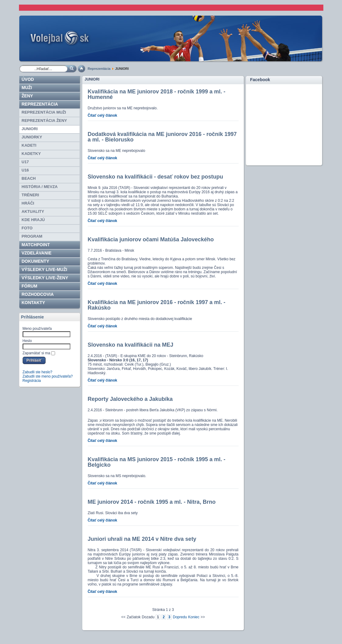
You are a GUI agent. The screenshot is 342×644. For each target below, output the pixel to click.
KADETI (29, 145)
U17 (25, 162)
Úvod (28, 79)
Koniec (194, 617)
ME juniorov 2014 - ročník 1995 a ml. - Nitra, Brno (152, 502)
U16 (25, 170)
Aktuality (33, 211)
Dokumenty (35, 261)
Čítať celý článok (102, 115)
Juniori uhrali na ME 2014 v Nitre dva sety (142, 539)
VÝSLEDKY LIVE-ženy (45, 278)
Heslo (27, 341)
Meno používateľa (37, 329)
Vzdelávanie (37, 253)
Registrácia (32, 381)
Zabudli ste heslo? (37, 372)
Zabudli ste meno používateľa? (48, 376)
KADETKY (31, 154)
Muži (27, 88)
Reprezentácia (99, 69)
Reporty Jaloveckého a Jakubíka (130, 399)
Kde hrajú (33, 220)
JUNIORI (30, 129)
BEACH (29, 178)
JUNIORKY (32, 137)
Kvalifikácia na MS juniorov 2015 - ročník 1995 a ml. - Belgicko (157, 462)
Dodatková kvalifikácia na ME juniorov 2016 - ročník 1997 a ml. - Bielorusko (162, 137)
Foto (27, 228)
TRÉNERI (30, 195)
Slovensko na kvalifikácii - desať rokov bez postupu (156, 177)
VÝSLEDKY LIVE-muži (45, 269)
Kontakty (33, 303)
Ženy (27, 96)
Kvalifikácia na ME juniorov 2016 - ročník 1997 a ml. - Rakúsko (157, 305)
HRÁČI (28, 203)
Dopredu (180, 617)
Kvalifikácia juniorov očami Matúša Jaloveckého (151, 239)
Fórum (30, 286)
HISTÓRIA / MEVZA (40, 187)
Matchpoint (36, 245)
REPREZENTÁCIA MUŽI (44, 112)
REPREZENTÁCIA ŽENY (44, 121)
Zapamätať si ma (37, 353)
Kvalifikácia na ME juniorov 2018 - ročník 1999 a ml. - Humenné (157, 94)
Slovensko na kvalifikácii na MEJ (131, 345)
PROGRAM (32, 236)
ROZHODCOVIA (38, 294)
